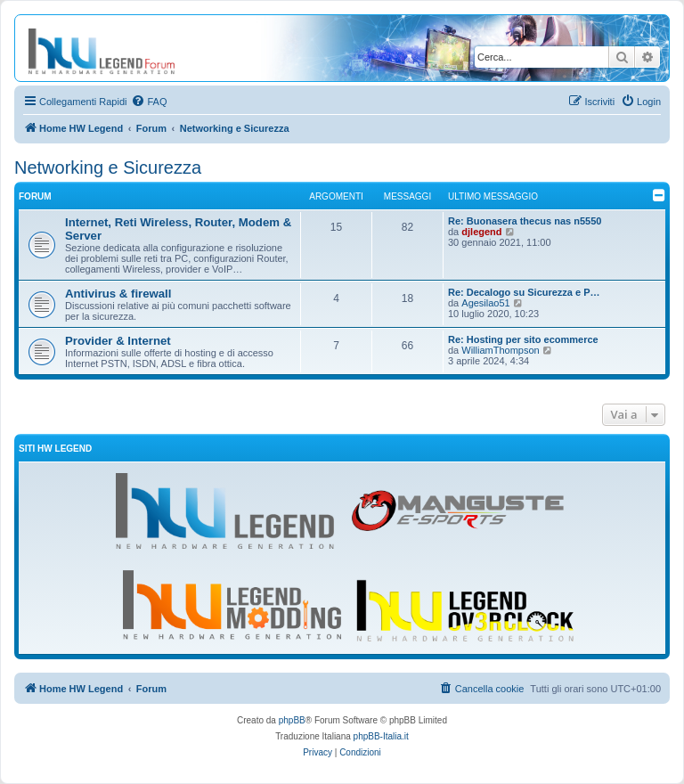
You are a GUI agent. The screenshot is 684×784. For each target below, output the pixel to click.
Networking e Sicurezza (108, 167)
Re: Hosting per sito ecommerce (523, 339)
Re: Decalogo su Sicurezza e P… (524, 292)
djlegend (481, 232)
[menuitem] (149, 102)
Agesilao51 (485, 303)
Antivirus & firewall (118, 294)
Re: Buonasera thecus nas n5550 (525, 221)
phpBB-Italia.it (381, 736)
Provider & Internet (118, 341)
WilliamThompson (500, 350)
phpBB (292, 720)
